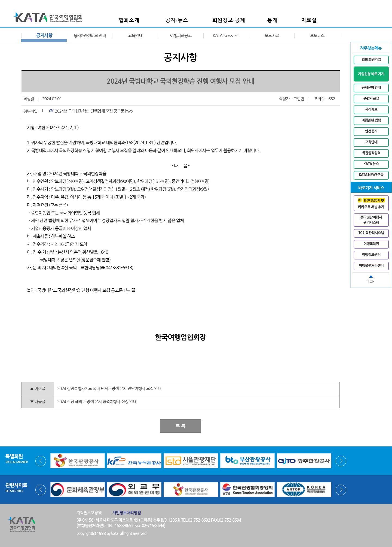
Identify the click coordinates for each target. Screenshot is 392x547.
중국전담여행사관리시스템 (371, 220)
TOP (371, 282)
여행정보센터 (371, 255)
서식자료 (371, 109)
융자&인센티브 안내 (90, 36)
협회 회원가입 (371, 60)
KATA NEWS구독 (371, 175)
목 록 (180, 426)
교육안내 (135, 36)
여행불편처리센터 (371, 266)
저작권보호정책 (89, 513)
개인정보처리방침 (127, 513)
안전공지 (371, 131)
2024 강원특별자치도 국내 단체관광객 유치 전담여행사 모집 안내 (109, 389)
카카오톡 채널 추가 (371, 203)
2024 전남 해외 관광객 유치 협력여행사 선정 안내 (97, 402)
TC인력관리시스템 (371, 233)
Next (341, 461)
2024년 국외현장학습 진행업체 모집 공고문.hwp (91, 111)
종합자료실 (371, 99)
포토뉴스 (317, 36)
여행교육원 (371, 244)
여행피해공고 (181, 36)
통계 (272, 20)
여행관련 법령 (371, 120)
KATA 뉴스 (371, 164)
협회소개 (129, 20)
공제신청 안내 (371, 88)
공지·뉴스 (177, 20)
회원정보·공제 (229, 20)
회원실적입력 (371, 153)
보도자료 (272, 36)
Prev (41, 461)
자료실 (309, 20)
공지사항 (44, 36)
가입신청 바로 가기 (371, 74)
